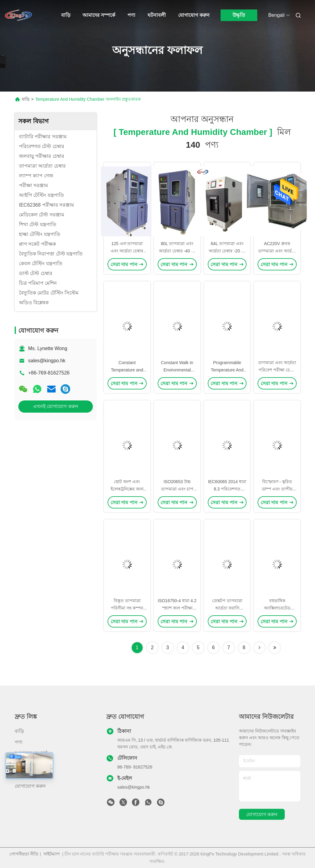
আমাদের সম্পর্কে (99, 15)
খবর (19, 764)
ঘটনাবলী (157, 15)
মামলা (21, 775)
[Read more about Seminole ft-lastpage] (275, 648)
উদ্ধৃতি (239, 15)
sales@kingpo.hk (47, 361)
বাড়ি (66, 15)
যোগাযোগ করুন (194, 15)
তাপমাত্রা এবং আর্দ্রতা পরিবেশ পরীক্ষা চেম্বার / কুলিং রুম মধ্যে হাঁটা (277, 370)
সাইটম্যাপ (52, 854)
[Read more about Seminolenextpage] (259, 648)
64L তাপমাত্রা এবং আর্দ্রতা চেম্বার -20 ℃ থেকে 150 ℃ (227, 251)
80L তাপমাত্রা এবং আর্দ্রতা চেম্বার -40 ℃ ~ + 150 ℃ (177, 251)
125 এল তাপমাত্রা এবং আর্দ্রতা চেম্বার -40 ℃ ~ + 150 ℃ (127, 251)
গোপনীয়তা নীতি (24, 854)
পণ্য (131, 15)
